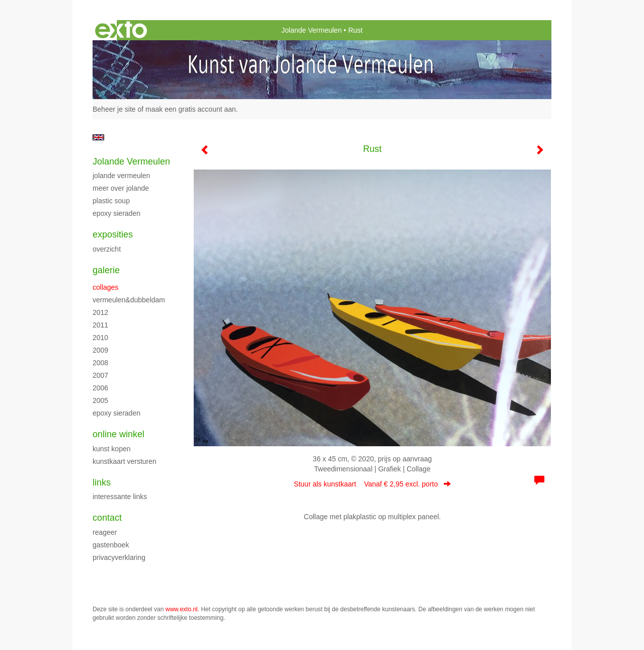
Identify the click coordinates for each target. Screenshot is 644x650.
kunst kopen (112, 449)
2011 (100, 325)
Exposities (113, 234)
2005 (100, 400)
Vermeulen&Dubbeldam (129, 300)
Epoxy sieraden (116, 213)
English (98, 137)
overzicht (107, 249)
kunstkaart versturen (125, 461)
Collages (105, 287)
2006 (100, 388)
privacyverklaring (119, 557)
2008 (100, 363)
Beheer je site (114, 109)
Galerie (106, 270)
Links (102, 482)
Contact (107, 518)
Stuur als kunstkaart (372, 484)
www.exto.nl (182, 609)
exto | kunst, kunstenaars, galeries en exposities (121, 30)
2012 (100, 312)
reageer (105, 532)
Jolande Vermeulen (311, 30)
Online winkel (118, 434)
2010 (100, 338)
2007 (100, 375)
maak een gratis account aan (191, 109)
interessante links (120, 497)
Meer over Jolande (121, 188)
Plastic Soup (111, 201)
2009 (100, 350)
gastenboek (111, 545)
